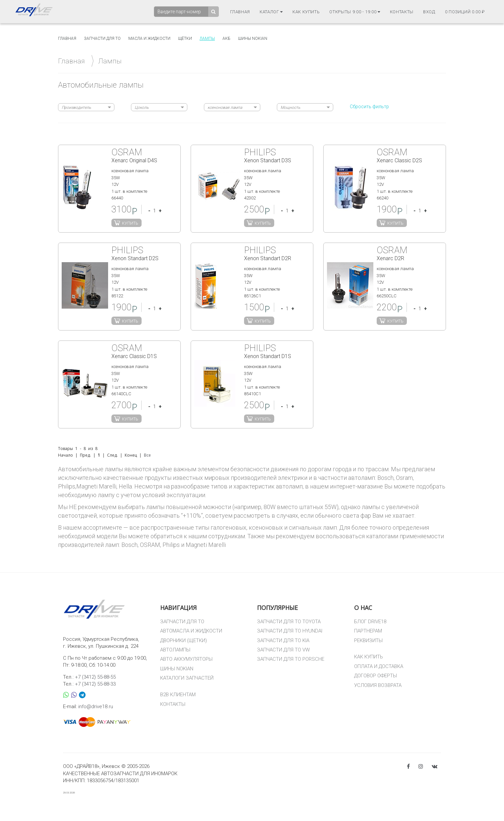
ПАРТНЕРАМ (368, 631)
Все (147, 455)
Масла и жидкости (149, 38)
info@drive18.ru (96, 707)
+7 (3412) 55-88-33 (95, 684)
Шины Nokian (253, 38)
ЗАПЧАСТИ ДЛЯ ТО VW (283, 650)
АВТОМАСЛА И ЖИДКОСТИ (191, 631)
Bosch (129, 545)
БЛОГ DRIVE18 (370, 622)
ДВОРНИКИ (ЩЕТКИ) (184, 640)
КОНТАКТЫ (173, 704)
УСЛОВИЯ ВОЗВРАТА (378, 685)
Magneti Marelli (206, 545)
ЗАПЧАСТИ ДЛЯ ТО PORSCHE (291, 659)
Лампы (207, 38)
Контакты (402, 12)
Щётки (185, 38)
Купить (130, 223)
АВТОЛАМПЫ (175, 650)
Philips (171, 545)
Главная (240, 12)
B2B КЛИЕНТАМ (178, 695)
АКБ (226, 38)
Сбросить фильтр (369, 107)
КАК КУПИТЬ (369, 657)
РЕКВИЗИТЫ (368, 640)
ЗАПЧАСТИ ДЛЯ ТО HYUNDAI (290, 631)
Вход (429, 12)
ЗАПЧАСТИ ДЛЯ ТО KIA (283, 640)
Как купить (306, 12)
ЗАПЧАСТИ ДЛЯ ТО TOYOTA (289, 622)
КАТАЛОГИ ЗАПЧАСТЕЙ (187, 678)
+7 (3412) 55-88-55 (95, 677)
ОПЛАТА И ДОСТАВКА (379, 666)
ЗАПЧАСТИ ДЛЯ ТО (182, 622)
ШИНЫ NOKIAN (177, 669)
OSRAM (150, 545)
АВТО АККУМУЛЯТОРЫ (186, 659)
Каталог (271, 12)
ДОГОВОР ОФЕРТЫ (376, 676)
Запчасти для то (102, 38)
